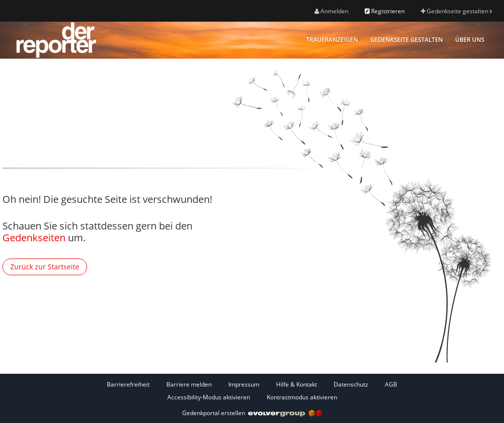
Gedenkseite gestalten (456, 11)
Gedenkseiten (34, 238)
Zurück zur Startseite (45, 267)
